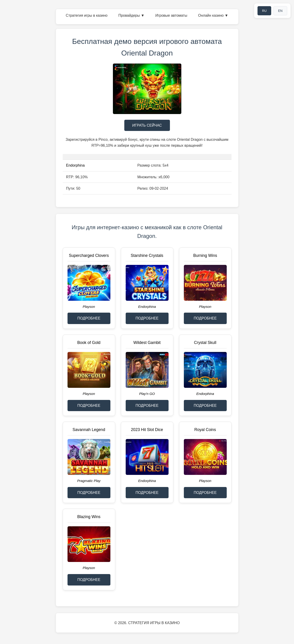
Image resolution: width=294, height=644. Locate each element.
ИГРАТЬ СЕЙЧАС (147, 125)
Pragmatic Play (89, 481)
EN (280, 11)
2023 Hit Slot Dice (147, 430)
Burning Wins (205, 255)
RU (264, 11)
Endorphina (75, 165)
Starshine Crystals (147, 255)
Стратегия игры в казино (87, 15)
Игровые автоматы (171, 15)
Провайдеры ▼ (131, 15)
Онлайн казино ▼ (213, 15)
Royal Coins (205, 430)
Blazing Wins (89, 517)
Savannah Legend (89, 430)
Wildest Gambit (147, 343)
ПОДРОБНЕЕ (89, 318)
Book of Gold (89, 343)
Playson (89, 307)
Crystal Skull (205, 343)
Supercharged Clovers (89, 255)
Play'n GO (147, 394)
